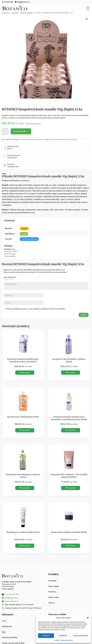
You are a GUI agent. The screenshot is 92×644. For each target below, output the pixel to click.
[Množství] (5, 131)
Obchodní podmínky (67, 640)
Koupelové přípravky (27, 13)
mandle (24, 234)
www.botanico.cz (12, 601)
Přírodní (53, 139)
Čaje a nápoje (54, 586)
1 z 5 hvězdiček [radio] (4, 279)
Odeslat (84, 315)
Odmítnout (63, 636)
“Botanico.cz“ (6, 13)
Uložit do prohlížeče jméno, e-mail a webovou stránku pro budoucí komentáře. (36, 309)
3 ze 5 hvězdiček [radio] (8, 279)
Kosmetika (15, 13)
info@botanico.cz (12, 598)
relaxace (24, 228)
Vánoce (51, 603)
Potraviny (52, 592)
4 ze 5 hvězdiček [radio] (10, 279)
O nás (4, 621)
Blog (4, 632)
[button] (88, 618)
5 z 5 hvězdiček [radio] (12, 279)
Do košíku (25, 373)
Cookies (57, 640)
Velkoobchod (7, 626)
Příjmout (46, 636)
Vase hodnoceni (10, 277)
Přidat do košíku (20, 131)
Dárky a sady (53, 597)
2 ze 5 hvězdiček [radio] (6, 279)
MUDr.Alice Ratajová (70, 139)
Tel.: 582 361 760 (12, 594)
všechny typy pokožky (29, 239)
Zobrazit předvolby (80, 636)
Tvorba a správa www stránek (13, 643)
